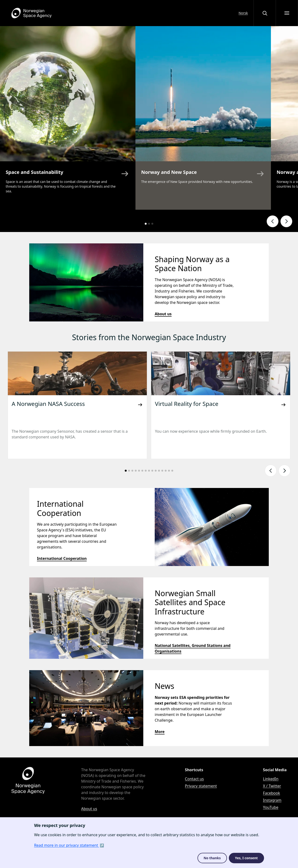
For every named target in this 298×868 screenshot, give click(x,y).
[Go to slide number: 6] (142, 471)
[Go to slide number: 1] (146, 224)
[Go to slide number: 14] (169, 471)
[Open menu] (287, 13)
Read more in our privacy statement (66, 845)
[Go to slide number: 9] (152, 471)
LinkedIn (271, 779)
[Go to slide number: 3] (152, 224)
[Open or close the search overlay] (265, 13)
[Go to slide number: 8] (149, 471)
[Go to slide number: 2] (149, 224)
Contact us (194, 779)
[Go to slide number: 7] (146, 471)
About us (163, 314)
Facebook (272, 793)
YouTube (271, 807)
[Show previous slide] (273, 221)
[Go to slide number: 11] (159, 471)
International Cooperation (62, 558)
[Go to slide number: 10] (156, 471)
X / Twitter (272, 786)
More (160, 732)
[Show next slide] (286, 221)
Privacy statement (201, 786)
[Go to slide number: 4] (136, 471)
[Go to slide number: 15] (172, 471)
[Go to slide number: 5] (139, 471)
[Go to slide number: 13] (166, 471)
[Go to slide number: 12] (162, 471)
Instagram (272, 800)
